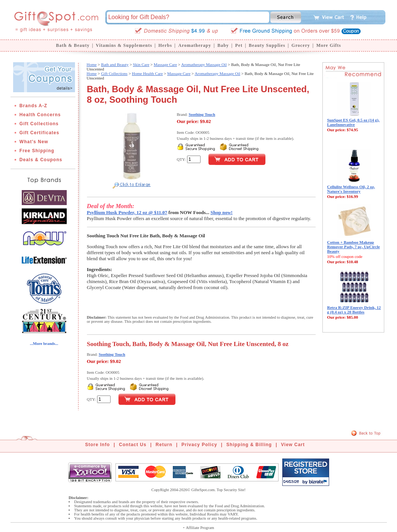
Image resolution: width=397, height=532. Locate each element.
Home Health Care (147, 73)
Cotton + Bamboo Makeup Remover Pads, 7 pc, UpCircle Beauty (354, 247)
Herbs (165, 45)
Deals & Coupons (41, 160)
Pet (239, 45)
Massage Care (165, 64)
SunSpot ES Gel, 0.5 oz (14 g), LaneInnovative (354, 122)
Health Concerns (40, 115)
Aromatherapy (195, 45)
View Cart (293, 445)
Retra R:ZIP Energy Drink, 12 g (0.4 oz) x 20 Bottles (354, 310)
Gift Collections (39, 124)
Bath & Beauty (73, 45)
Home (92, 64)
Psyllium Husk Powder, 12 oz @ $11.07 (127, 212)
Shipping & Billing (249, 445)
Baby (223, 45)
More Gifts (329, 45)
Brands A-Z (33, 106)
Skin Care (141, 64)
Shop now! (222, 212)
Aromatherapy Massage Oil (204, 64)
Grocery (301, 45)
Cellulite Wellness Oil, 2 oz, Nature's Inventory (351, 189)
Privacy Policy (199, 445)
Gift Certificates (39, 133)
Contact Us (133, 445)
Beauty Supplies (267, 45)
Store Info (97, 445)
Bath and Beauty (115, 64)
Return (164, 445)
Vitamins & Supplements (124, 45)
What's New (34, 142)
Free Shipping (37, 151)
